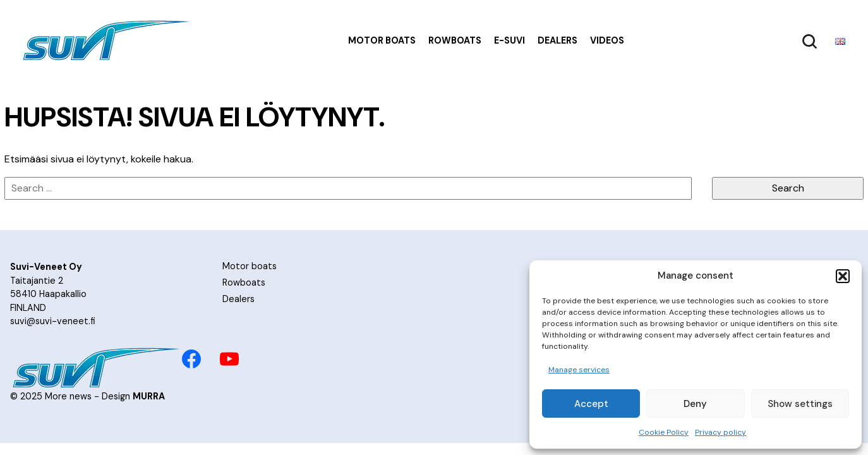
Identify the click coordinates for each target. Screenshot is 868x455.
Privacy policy (720, 432)
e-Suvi (509, 40)
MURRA (149, 396)
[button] (843, 276)
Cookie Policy (664, 432)
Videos (607, 40)
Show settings (800, 404)
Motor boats (382, 40)
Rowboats (455, 40)
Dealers (558, 40)
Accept (591, 404)
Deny (695, 404)
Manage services (579, 370)
